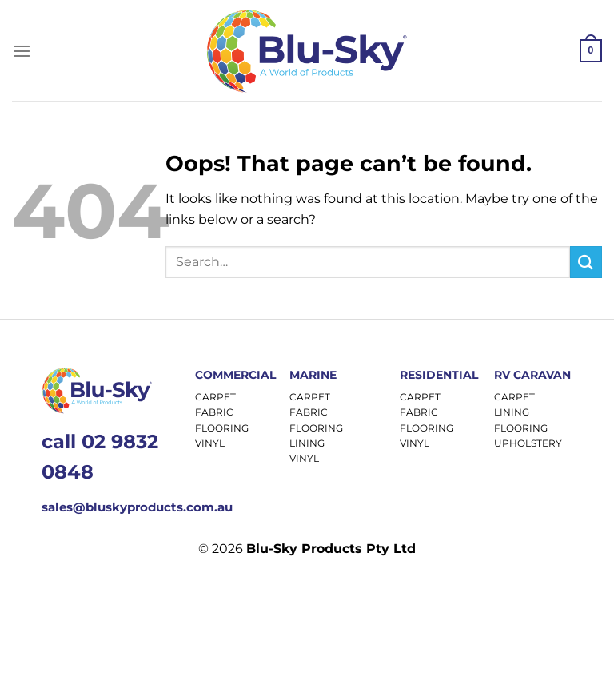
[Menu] (22, 51)
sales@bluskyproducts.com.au (137, 507)
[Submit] (586, 262)
